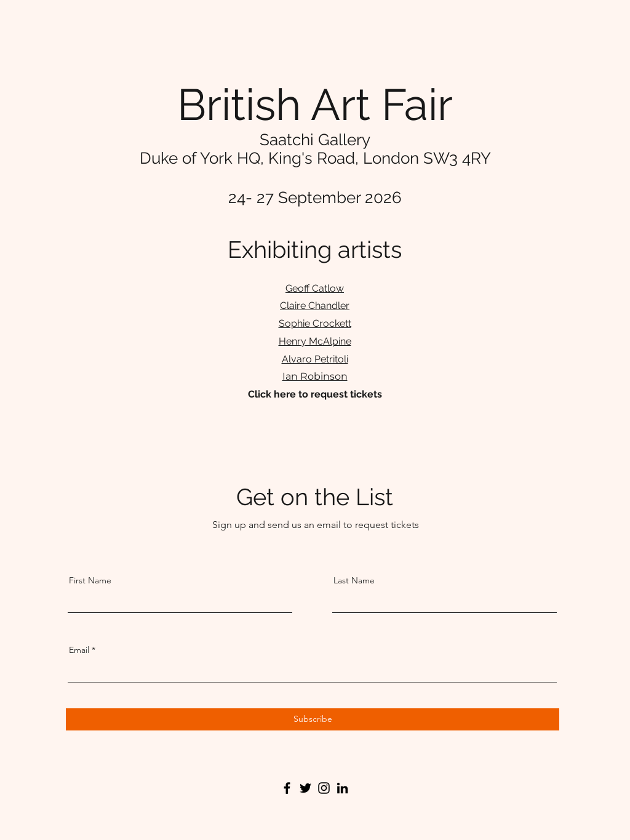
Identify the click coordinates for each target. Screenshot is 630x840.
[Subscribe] (313, 719)
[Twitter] (305, 788)
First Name (90, 580)
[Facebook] (287, 788)
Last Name (354, 580)
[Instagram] (324, 788)
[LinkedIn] (342, 788)
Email (79, 650)
